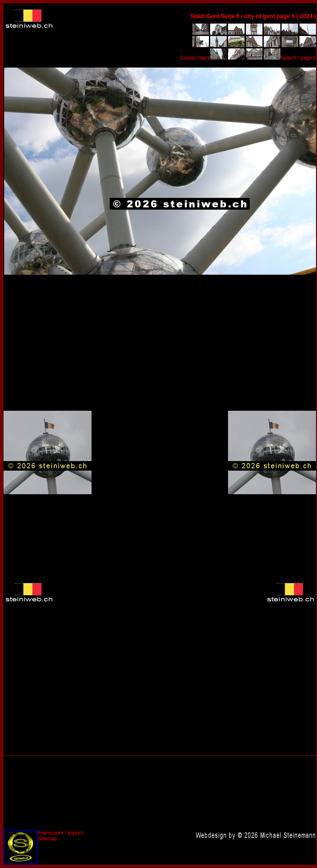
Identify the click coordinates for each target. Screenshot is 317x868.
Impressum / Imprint (60, 833)
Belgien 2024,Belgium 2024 (160, 171)
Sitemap (47, 839)
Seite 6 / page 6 (298, 58)
